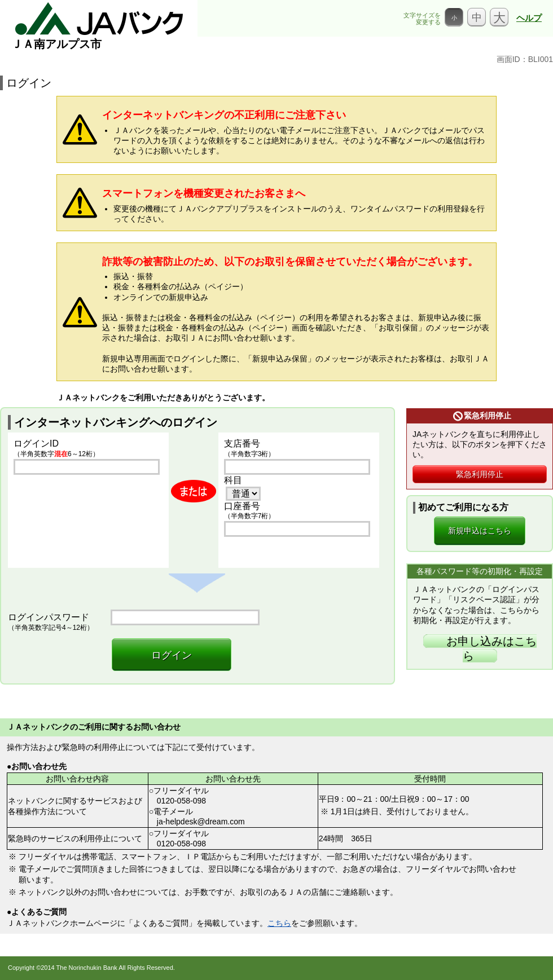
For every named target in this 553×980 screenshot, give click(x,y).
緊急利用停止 (480, 474)
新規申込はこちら (480, 531)
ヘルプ (529, 18)
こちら (279, 923)
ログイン (172, 655)
